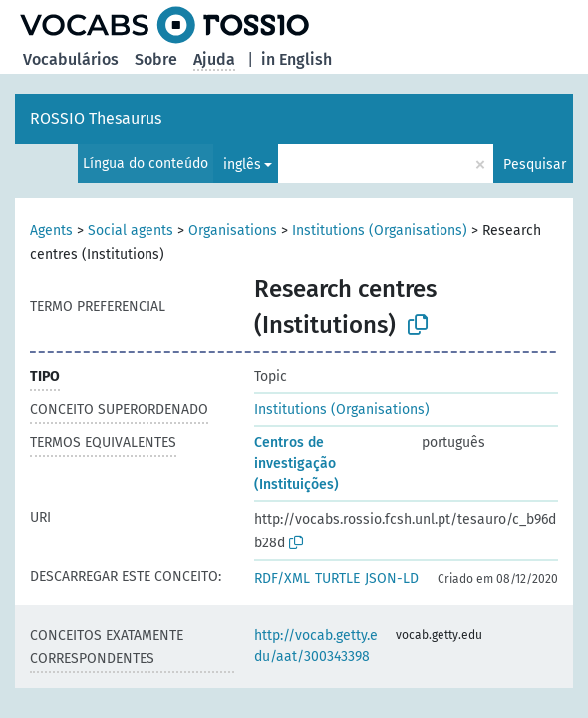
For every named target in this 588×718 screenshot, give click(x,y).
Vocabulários (71, 59)
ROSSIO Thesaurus (96, 118)
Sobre (156, 59)
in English (296, 59)
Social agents (131, 231)
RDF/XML (282, 579)
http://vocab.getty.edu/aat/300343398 (316, 646)
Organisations (233, 231)
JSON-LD (392, 579)
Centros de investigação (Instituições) (296, 463)
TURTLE (337, 579)
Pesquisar (535, 164)
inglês (242, 164)
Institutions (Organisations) (380, 231)
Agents (51, 231)
